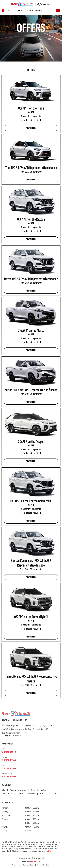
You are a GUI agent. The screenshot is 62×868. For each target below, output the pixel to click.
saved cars (8, 11)
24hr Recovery (7, 773)
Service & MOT (7, 794)
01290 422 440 (10, 752)
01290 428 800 (10, 777)
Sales (4, 749)
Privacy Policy (16, 865)
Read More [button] (49, 851)
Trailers (30, 11)
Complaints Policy (29, 865)
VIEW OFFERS (31, 128)
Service (4, 757)
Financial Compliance (44, 865)
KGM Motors (21, 11)
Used (33, 790)
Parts (3, 765)
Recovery (32, 794)
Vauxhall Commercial (18, 790)
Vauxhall (39, 11)
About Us (53, 794)
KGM (3, 790)
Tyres (21, 794)
